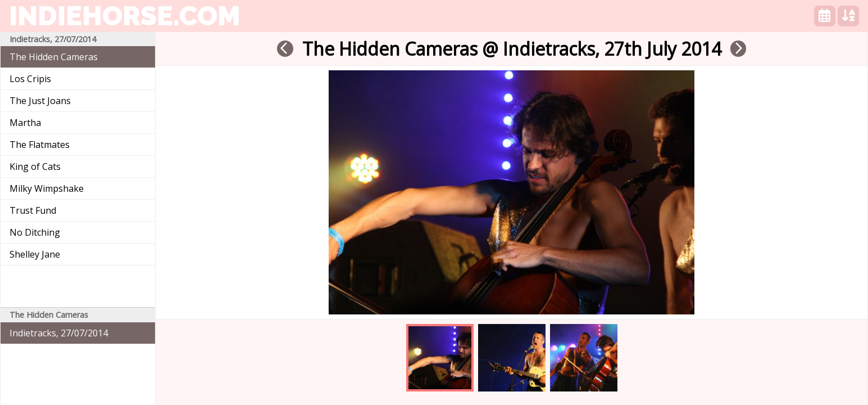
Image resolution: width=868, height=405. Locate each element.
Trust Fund (33, 210)
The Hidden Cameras (54, 57)
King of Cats (35, 166)
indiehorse (125, 16)
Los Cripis (30, 79)
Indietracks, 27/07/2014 (59, 333)
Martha (25, 123)
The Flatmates (40, 145)
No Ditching (35, 232)
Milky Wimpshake (47, 188)
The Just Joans (40, 101)
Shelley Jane (35, 254)
